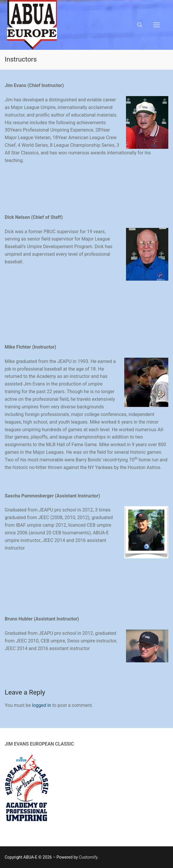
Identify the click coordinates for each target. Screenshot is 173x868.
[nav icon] (157, 25)
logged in (42, 705)
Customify (88, 857)
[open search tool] (140, 25)
